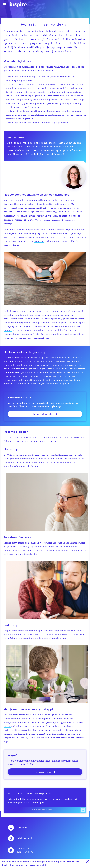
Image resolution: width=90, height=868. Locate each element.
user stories (57, 315)
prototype (39, 241)
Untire (11, 455)
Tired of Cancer (31, 455)
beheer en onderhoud (37, 338)
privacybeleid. (40, 865)
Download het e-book (58, 810)
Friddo (13, 638)
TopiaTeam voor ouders (40, 543)
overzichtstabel (55, 155)
